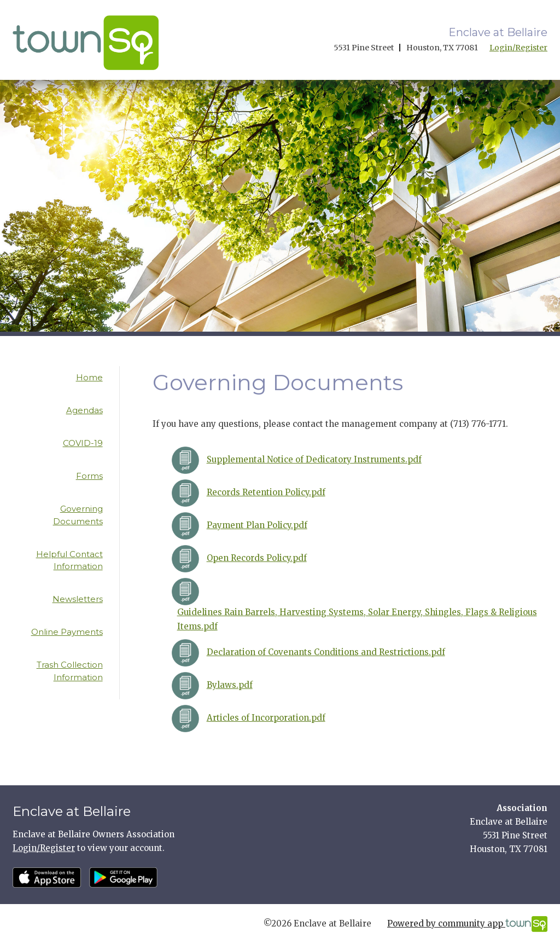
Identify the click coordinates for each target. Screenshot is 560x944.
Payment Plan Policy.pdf (257, 525)
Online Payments (67, 632)
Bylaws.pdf (230, 685)
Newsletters (78, 599)
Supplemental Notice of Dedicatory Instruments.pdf (314, 459)
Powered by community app (467, 924)
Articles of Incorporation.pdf (266, 718)
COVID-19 (83, 443)
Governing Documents (78, 515)
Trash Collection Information (70, 671)
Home (89, 377)
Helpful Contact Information (69, 560)
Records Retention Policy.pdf (266, 492)
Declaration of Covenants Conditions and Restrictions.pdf (326, 652)
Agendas (84, 410)
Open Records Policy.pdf (257, 558)
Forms (89, 476)
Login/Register (518, 48)
